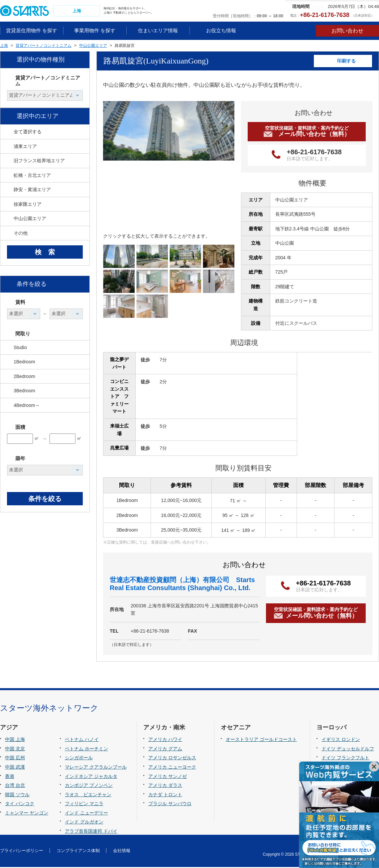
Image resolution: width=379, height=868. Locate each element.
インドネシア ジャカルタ (91, 777)
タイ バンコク (20, 804)
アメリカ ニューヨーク (172, 768)
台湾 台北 (15, 786)
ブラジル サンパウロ (170, 804)
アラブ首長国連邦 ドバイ (91, 832)
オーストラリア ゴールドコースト (261, 740)
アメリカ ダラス (165, 786)
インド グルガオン (84, 823)
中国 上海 (15, 740)
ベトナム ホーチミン (86, 749)
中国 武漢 (15, 768)
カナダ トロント (165, 795)
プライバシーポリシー (22, 851)
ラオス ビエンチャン (88, 795)
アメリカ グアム (165, 749)
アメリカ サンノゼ (168, 777)
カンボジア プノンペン (89, 786)
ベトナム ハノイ (82, 740)
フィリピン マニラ (84, 804)
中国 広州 (15, 759)
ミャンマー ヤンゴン (27, 813)
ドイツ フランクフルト (345, 759)
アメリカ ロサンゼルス (172, 759)
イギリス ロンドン (341, 740)
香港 (10, 777)
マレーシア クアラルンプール (96, 768)
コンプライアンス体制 (78, 851)
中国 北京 (15, 749)
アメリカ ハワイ (165, 740)
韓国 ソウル (17, 795)
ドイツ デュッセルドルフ (348, 749)
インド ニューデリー (86, 813)
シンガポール (79, 759)
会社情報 (122, 851)
